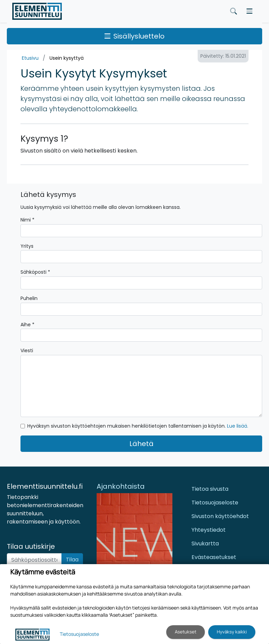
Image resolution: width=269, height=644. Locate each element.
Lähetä (141, 444)
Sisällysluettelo (134, 36)
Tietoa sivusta (210, 489)
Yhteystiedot (209, 530)
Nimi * (27, 220)
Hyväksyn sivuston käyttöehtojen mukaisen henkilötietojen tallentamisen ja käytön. (138, 426)
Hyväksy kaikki (232, 632)
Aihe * (27, 325)
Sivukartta (205, 543)
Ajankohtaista (121, 486)
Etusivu (30, 58)
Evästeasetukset (214, 557)
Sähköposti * (35, 272)
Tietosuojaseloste (215, 503)
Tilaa (72, 560)
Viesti (27, 350)
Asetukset (186, 632)
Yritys (27, 246)
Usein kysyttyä (67, 58)
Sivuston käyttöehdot (220, 516)
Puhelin (29, 298)
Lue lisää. (238, 426)
